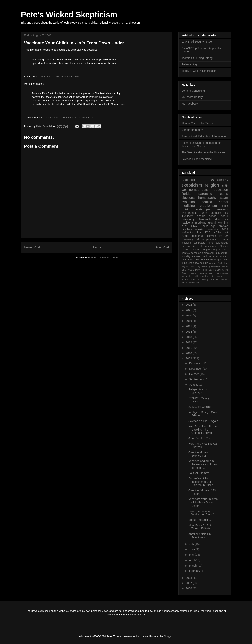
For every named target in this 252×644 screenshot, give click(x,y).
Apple (220, 263)
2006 (189, 588)
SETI (211, 270)
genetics (204, 276)
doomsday (222, 219)
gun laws (223, 260)
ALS (184, 260)
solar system (220, 256)
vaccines (219, 180)
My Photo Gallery (192, 97)
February (195, 571)
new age (209, 226)
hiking (193, 279)
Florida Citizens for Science (198, 123)
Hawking (206, 266)
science (189, 180)
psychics (187, 229)
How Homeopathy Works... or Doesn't (202, 513)
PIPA (198, 270)
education (221, 190)
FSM (190, 260)
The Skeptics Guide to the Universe (203, 152)
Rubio (204, 270)
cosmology (187, 239)
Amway (213, 263)
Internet (224, 266)
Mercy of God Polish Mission (199, 71)
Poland (205, 260)
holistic (186, 209)
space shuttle (188, 283)
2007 (189, 583)
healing (207, 202)
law (197, 263)
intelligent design (193, 216)
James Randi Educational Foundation (204, 136)
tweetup (200, 229)
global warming (218, 223)
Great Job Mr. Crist (200, 438)
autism (206, 190)
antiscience (222, 273)
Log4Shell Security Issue (197, 42)
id (198, 239)
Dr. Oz (223, 236)
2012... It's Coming (200, 407)
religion (212, 185)
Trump (193, 273)
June (192, 549)
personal (197, 236)
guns (184, 263)
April (192, 560)
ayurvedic (186, 276)
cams (224, 194)
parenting (205, 194)
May (192, 555)
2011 (189, 348)
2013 (189, 337)
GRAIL (195, 226)
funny (204, 213)
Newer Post (32, 247)
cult (226, 232)
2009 (189, 358)
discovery (209, 253)
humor (185, 236)
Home (97, 247)
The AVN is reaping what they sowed (59, 76)
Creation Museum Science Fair (199, 454)
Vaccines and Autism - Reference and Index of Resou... (203, 464)
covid (195, 276)
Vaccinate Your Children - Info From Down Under (203, 502)
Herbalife (215, 266)
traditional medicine (194, 223)
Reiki (213, 260)
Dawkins (195, 250)
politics (194, 190)
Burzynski (211, 236)
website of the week (199, 246)
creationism (208, 206)
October (194, 374)
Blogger (168, 636)
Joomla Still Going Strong (197, 58)
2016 (189, 321)
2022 (189, 305)
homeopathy (207, 198)
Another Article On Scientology (200, 536)
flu (227, 213)
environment (189, 213)
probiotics (215, 279)
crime (210, 243)
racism (225, 279)
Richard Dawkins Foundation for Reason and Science (201, 144)
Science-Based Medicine (197, 159)
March (193, 566)
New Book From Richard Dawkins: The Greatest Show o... (203, 430)
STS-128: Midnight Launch (200, 400)
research (223, 209)
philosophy (203, 279)
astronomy (188, 219)
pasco (210, 209)
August (194, 385)
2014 (189, 332)
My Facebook (190, 104)
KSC (208, 232)
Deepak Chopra (211, 250)
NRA (197, 260)
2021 (189, 310)
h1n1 (185, 226)
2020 (189, 315)
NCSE (191, 270)
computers (199, 243)
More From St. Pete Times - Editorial (200, 527)
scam (224, 198)
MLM (184, 270)
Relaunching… (191, 64)
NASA (217, 232)
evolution (188, 202)
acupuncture (209, 239)
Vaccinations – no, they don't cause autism (69, 117)
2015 (189, 326)
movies (196, 256)
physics (223, 226)
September (196, 379)
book (225, 206)
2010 (189, 353)
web (184, 246)
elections (188, 198)
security (204, 263)
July (192, 544)
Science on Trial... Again (203, 421)
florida (186, 194)
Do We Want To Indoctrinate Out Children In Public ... (202, 482)
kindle (191, 263)
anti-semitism (207, 273)
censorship (197, 253)
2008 (189, 578)
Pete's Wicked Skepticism (69, 15)
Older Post (162, 247)
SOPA (218, 270)
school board (219, 216)
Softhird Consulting (193, 91)
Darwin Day (195, 266)
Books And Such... (200, 520)
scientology (222, 243)
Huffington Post (192, 232)
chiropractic (205, 219)
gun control (222, 253)
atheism (216, 213)
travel (198, 283)
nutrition (206, 256)
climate (198, 209)
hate (212, 276)
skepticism (192, 185)
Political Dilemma (199, 473)
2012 (225, 229)
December (196, 363)
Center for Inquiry (192, 130)
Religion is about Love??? (199, 391)
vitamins (214, 229)
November (196, 369)
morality (186, 256)
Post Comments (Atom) (104, 257)
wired (215, 246)
